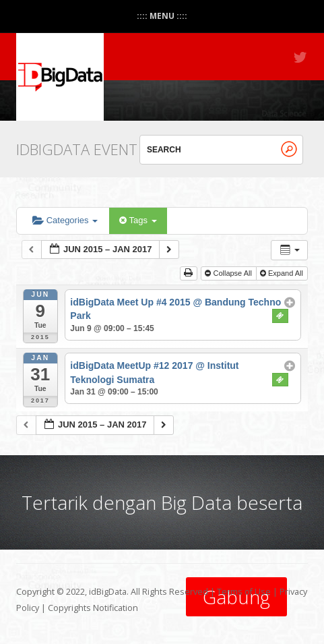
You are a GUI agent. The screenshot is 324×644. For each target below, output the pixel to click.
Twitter (301, 57)
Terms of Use (244, 592)
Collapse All (229, 273)
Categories (65, 220)
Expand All (283, 273)
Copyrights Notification (93, 608)
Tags (138, 220)
